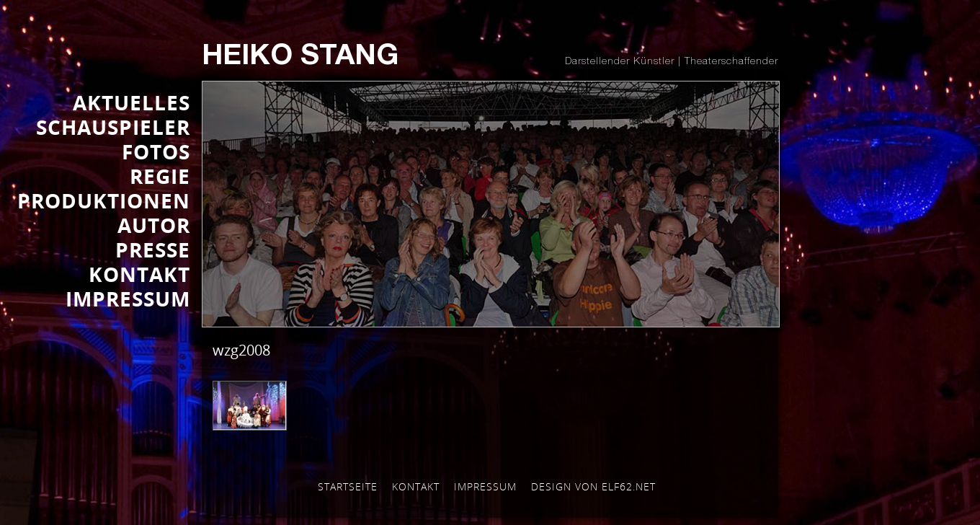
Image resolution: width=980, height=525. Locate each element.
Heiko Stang (300, 58)
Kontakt (416, 486)
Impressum (485, 486)
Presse (153, 250)
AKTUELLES (132, 102)
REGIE (160, 176)
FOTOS (156, 151)
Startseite (348, 486)
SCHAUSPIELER (113, 127)
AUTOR (154, 225)
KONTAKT (139, 274)
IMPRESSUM (128, 299)
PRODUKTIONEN (104, 200)
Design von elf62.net (593, 486)
